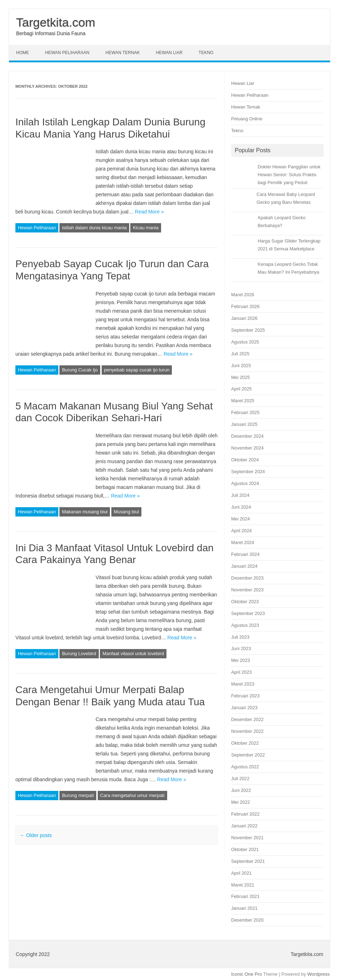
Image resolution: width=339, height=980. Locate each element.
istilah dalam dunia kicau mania (94, 228)
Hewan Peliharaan (67, 53)
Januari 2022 (244, 826)
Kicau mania (146, 228)
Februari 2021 (245, 896)
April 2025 (241, 389)
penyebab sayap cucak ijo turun (137, 370)
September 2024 (248, 472)
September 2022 (248, 755)
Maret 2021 (243, 885)
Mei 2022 (241, 802)
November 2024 (248, 448)
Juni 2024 (241, 507)
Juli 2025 (240, 354)
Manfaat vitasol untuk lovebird (133, 654)
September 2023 (248, 613)
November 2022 (248, 731)
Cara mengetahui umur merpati (132, 795)
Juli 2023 (240, 637)
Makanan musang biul (85, 512)
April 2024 (241, 531)
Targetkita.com (56, 22)
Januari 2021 (244, 908)
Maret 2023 (243, 684)
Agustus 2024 (245, 483)
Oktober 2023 (245, 602)
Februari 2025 (245, 412)
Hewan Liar (169, 53)
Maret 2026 (243, 295)
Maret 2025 (243, 401)
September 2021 (248, 861)
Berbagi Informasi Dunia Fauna (51, 33)
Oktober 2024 (245, 460)
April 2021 (241, 873)
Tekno (206, 53)
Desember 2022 (248, 719)
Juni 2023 (241, 648)
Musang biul (126, 512)
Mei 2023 (241, 660)
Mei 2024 (241, 519)
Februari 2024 (245, 554)
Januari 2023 (244, 708)
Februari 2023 (245, 696)
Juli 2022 (240, 779)
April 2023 (241, 672)
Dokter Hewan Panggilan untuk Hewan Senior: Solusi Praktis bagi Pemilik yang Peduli (289, 175)
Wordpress (318, 974)
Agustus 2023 (245, 625)
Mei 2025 (241, 377)
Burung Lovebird (79, 654)
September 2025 (248, 330)
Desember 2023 (248, 578)
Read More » (149, 212)
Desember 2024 (248, 436)
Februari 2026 (245, 306)
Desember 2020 (248, 920)
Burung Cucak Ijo (80, 370)
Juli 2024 (240, 495)
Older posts (36, 835)
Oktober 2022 (245, 743)
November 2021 (248, 838)
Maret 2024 (243, 542)
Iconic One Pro (247, 974)
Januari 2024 (244, 566)
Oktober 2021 (245, 849)
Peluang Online (247, 119)
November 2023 (248, 590)
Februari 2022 (245, 814)
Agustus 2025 (245, 342)
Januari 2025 (244, 424)
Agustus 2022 (245, 767)
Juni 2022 (241, 790)
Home (23, 53)
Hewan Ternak (123, 53)
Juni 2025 (241, 366)
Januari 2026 (244, 318)
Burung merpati (78, 795)
